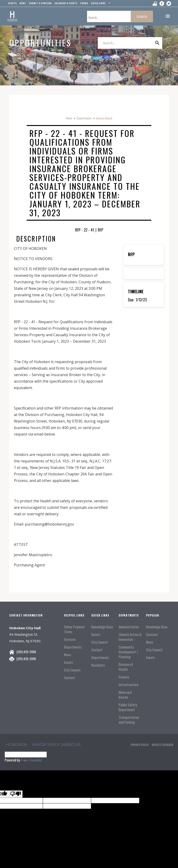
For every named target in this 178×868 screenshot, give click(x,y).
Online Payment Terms (74, 629)
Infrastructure (129, 685)
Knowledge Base (102, 627)
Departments (84, 118)
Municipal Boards (125, 695)
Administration (129, 627)
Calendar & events (66, 3)
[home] (12, 16)
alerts (13, 3)
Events (68, 662)
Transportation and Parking (129, 720)
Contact (70, 678)
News (67, 655)
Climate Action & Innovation (130, 637)
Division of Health (126, 667)
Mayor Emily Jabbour (56, 745)
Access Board (104, 118)
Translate (31, 760)
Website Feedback (162, 745)
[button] (100, 4)
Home (69, 118)
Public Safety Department (128, 707)
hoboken (16, 745)
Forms (84, 3)
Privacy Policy (140, 745)
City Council (72, 670)
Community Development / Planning (128, 652)
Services (70, 639)
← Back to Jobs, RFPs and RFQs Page (34, 81)
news (23, 3)
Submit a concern (40, 3)
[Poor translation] (16, 794)
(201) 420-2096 (26, 659)
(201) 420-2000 (26, 652)
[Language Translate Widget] (26, 755)
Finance (124, 677)
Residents (98, 665)
